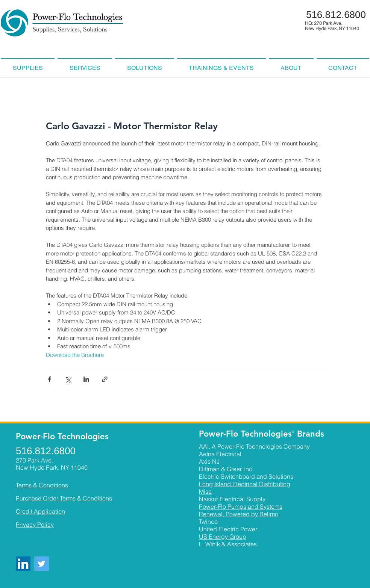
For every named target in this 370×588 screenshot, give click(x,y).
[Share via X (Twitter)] (68, 379)
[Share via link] (105, 379)
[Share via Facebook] (49, 379)
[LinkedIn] (23, 564)
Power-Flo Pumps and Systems (241, 506)
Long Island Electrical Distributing (245, 484)
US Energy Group (223, 537)
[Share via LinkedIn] (86, 379)
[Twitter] (42, 564)
